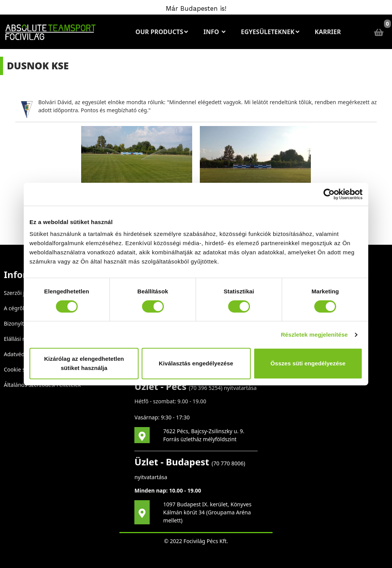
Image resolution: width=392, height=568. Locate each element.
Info (214, 32)
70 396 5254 (205, 388)
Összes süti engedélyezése (308, 363)
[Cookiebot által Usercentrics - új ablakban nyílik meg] (329, 194)
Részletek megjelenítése (314, 335)
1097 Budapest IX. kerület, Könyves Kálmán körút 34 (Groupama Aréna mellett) (207, 512)
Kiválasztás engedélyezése (196, 363)
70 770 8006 (228, 463)
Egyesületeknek (270, 32)
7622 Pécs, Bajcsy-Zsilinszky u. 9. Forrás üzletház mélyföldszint (204, 435)
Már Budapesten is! (196, 8)
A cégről (14, 308)
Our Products (162, 32)
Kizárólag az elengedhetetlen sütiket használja (84, 363)
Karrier (328, 32)
